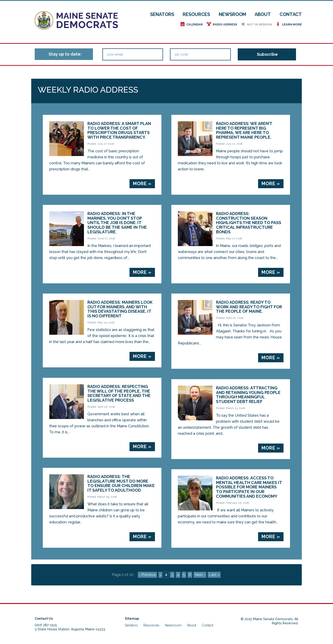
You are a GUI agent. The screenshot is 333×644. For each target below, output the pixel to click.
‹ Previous (147, 575)
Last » (214, 575)
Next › (200, 575)
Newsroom (232, 14)
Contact (291, 14)
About (263, 14)
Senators (162, 14)
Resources (196, 14)
